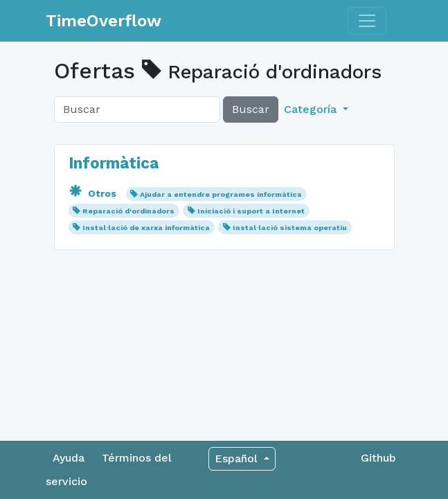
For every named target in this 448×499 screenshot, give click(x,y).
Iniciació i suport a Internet (251, 211)
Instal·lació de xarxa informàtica (146, 228)
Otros (94, 193)
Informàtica (114, 163)
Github (378, 458)
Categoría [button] (312, 109)
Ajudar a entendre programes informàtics (221, 194)
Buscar (251, 109)
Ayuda (69, 458)
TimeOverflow (104, 21)
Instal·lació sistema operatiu (290, 228)
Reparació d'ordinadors (128, 211)
